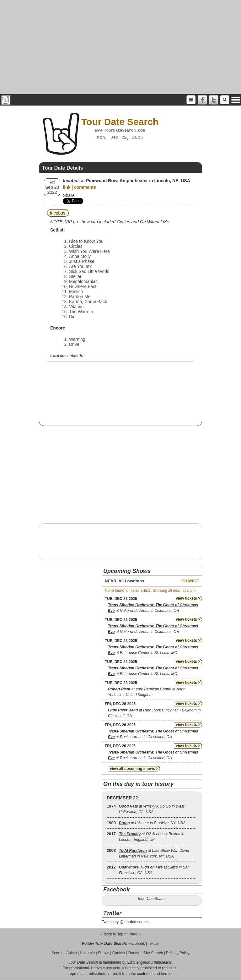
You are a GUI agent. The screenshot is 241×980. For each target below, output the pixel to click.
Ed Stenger (137, 962)
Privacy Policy (178, 953)
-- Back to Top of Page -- (120, 934)
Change (190, 581)
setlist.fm (76, 356)
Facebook (137, 944)
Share (69, 195)
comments (85, 187)
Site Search (153, 953)
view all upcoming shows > (134, 769)
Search (57, 953)
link (67, 187)
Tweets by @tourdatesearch (125, 922)
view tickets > (188, 598)
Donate (134, 953)
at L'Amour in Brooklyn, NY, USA (152, 823)
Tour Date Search (152, 899)
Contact (119, 953)
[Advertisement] (120, 47)
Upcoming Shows (94, 953)
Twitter (153, 944)
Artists (71, 953)
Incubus (58, 213)
